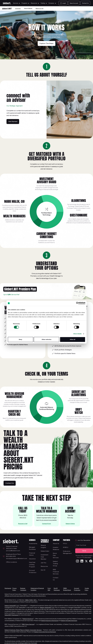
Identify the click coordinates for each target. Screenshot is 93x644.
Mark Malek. (88, 557)
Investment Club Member (44, 557)
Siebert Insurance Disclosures (50, 621)
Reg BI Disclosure (57, 589)
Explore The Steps (47, 43)
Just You (43, 563)
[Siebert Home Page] (7, 3)
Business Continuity (23, 589)
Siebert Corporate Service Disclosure (45, 632)
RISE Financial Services (56, 572)
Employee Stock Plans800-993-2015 (13, 555)
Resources (44, 566)
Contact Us (10, 483)
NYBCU (66, 547)
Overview (18, 8)
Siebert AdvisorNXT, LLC (12, 606)
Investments (33, 543)
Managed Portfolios (32, 548)
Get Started (13, 121)
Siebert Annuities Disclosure (69, 621)
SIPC (35, 600)
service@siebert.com (13, 551)
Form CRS (49, 589)
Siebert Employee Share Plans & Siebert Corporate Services (23, 630)
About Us (56, 543)
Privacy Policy (15, 589)
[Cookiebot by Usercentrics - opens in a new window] (77, 303)
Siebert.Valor (45, 551)
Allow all (73, 339)
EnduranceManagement (67, 552)
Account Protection (33, 571)
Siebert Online (70, 524)
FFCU (65, 543)
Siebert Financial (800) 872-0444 (12, 547)
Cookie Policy (87, 589)
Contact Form (46, 524)
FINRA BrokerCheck (67, 589)
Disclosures (8, 588)
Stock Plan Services (56, 555)
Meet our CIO (40, 8)
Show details (77, 334)
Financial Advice (32, 554)
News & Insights (43, 546)
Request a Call (23, 524)
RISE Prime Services (28, 624)
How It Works (28, 8)
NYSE (31, 600)
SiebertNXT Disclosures (11, 615)
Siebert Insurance (28, 619)
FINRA (27, 600)
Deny (21, 339)
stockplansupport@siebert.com (17, 558)
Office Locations (11, 562)
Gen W (43, 570)
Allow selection (46, 339)
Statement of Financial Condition (37, 589)
